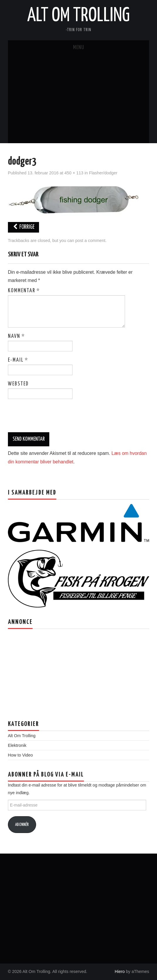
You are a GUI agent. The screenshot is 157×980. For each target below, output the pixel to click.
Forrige (23, 227)
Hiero (120, 971)
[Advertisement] (79, 99)
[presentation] (48, 418)
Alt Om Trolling (78, 16)
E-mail (18, 360)
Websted (18, 384)
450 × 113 (74, 173)
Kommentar (24, 291)
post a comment (90, 241)
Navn (16, 336)
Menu (79, 48)
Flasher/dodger (103, 173)
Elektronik (17, 745)
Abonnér (22, 825)
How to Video (20, 755)
